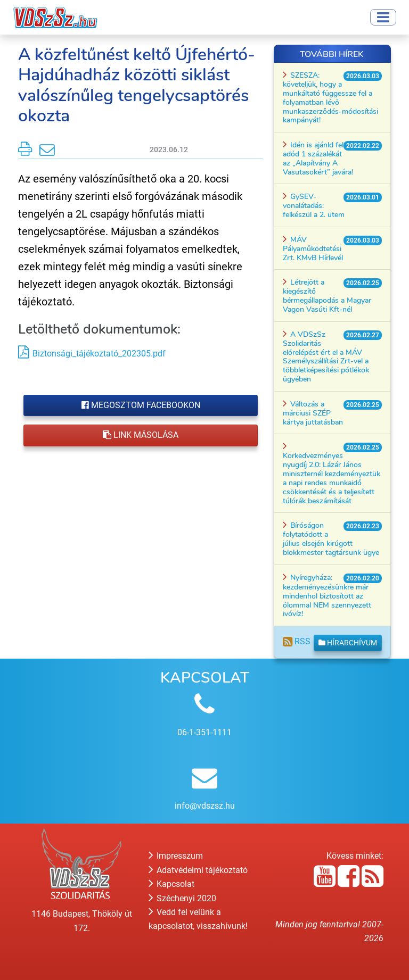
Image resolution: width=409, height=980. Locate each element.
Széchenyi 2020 (182, 898)
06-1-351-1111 (204, 732)
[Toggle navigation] (383, 17)
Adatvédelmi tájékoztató (198, 870)
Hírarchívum (348, 643)
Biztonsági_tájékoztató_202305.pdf (99, 354)
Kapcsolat (171, 884)
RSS (297, 641)
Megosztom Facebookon (141, 405)
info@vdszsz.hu (205, 806)
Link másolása (141, 435)
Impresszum (176, 856)
